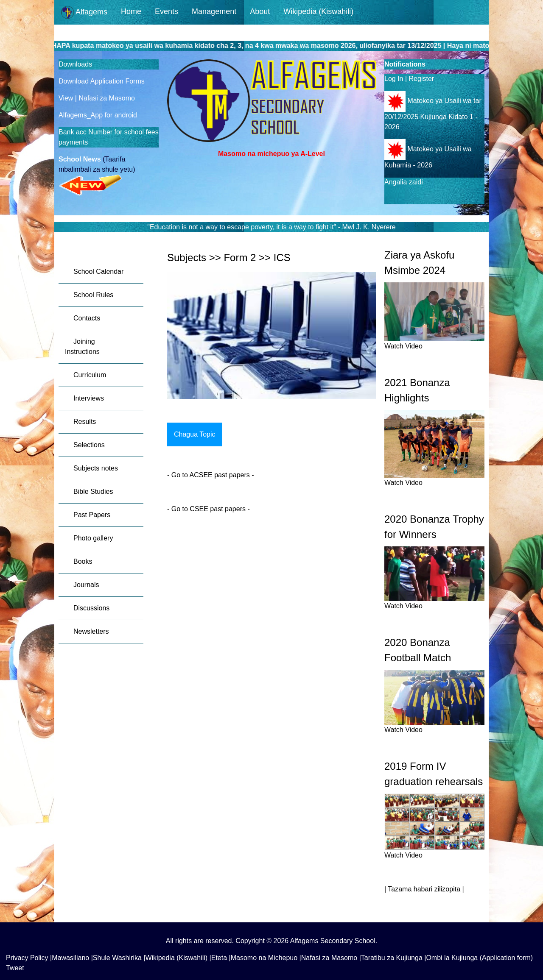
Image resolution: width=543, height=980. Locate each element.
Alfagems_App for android (98, 115)
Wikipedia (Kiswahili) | (178, 958)
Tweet (15, 968)
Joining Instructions (82, 347)
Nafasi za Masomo (107, 98)
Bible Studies (93, 491)
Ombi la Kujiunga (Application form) (479, 958)
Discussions (91, 608)
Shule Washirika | (119, 958)
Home (131, 11)
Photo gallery (93, 538)
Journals (86, 585)
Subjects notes (96, 468)
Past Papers (92, 515)
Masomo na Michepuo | (266, 958)
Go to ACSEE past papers (211, 475)
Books (83, 561)
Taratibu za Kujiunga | (394, 958)
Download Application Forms (102, 81)
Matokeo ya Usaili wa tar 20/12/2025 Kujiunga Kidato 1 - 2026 (433, 114)
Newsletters (91, 631)
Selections (89, 445)
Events (167, 11)
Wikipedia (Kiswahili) (318, 11)
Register (422, 79)
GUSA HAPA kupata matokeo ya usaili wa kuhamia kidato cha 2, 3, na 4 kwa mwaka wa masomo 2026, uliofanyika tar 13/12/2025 (252, 46)
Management (214, 11)
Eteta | (221, 958)
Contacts (87, 318)
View (67, 98)
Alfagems (84, 12)
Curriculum (90, 375)
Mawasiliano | (72, 958)
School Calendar (98, 271)
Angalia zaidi (404, 182)
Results (85, 422)
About (260, 11)
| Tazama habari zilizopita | (424, 889)
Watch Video (403, 346)
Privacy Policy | (29, 958)
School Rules (93, 295)
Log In (394, 79)
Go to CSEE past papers (207, 509)
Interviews (89, 398)
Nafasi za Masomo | (331, 958)
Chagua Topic (195, 434)
